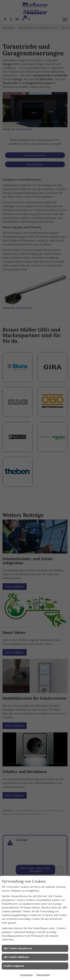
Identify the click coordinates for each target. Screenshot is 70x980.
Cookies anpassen (14, 966)
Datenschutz (43, 975)
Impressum (27, 975)
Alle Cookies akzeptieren (18, 948)
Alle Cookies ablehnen (16, 957)
